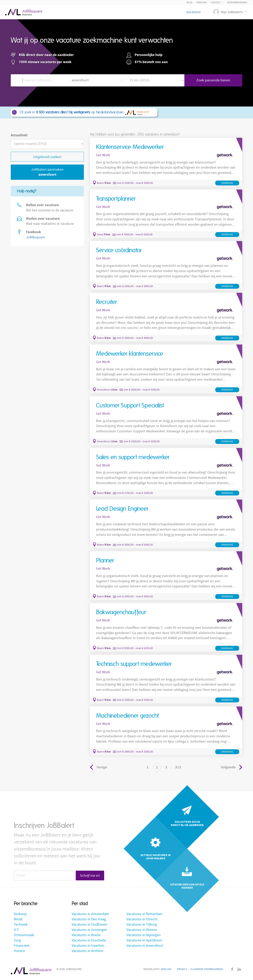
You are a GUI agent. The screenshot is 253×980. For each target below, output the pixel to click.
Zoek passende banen (213, 80)
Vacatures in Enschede (89, 940)
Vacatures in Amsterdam (90, 914)
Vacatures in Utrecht (142, 919)
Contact (216, 3)
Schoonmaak (24, 935)
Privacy (182, 969)
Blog (189, 3)
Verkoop (20, 914)
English (166, 969)
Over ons (202, 3)
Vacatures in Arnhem (88, 951)
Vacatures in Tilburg (142, 925)
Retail (18, 919)
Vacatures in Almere (142, 930)
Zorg (17, 940)
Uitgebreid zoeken (47, 157)
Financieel (22, 946)
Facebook (232, 969)
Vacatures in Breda (86, 935)
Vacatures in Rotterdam (144, 914)
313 (178, 767)
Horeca (19, 951)
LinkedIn (239, 969)
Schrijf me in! (90, 876)
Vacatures (193, 12)
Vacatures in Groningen (89, 930)
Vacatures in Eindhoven (90, 925)
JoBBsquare (35, 237)
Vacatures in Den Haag (89, 919)
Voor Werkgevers (237, 3)
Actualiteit (19, 135)
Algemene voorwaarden (207, 969)
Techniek (21, 925)
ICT (16, 930)
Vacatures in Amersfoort (145, 946)
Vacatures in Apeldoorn (144, 940)
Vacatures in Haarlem (88, 946)
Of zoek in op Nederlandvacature (84, 112)
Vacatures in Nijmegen (144, 935)
